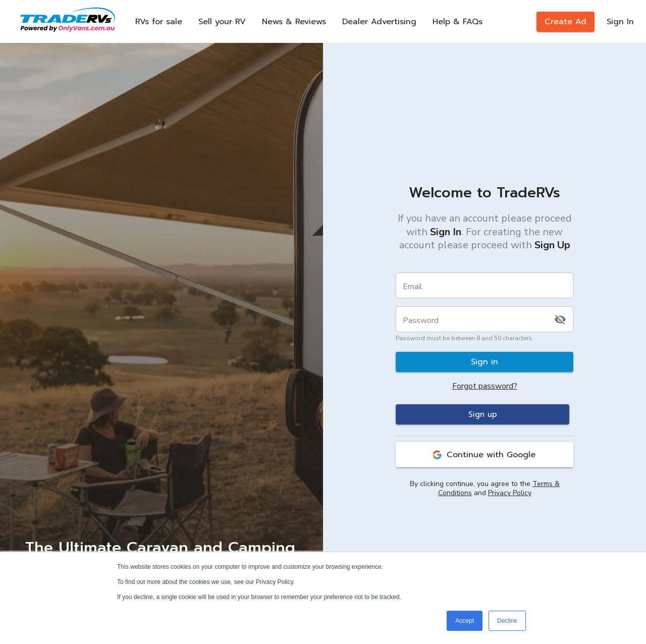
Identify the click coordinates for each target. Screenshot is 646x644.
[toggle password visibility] (560, 319)
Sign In (620, 22)
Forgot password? (485, 386)
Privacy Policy (510, 493)
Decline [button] (507, 621)
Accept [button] (465, 621)
